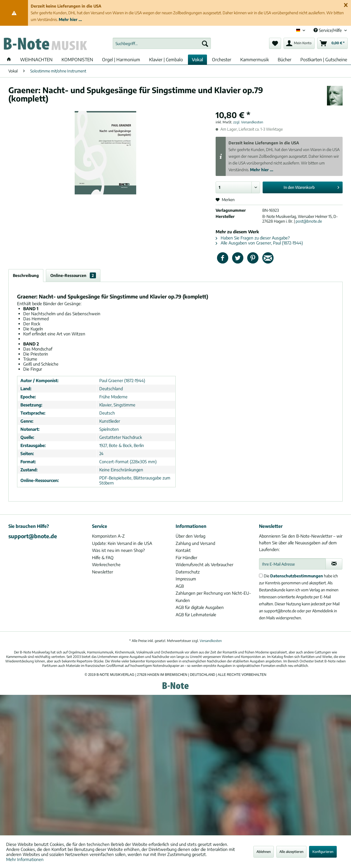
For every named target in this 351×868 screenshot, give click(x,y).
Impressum (186, 579)
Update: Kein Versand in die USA (122, 543)
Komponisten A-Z (108, 536)
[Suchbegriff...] (162, 43)
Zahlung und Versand (195, 543)
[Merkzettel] (275, 43)
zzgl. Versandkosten (248, 122)
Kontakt (183, 550)
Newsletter (103, 572)
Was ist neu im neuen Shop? (118, 550)
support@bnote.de (33, 536)
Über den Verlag (190, 536)
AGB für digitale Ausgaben (200, 607)
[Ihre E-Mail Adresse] (292, 564)
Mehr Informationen (25, 859)
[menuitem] (162, 43)
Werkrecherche (106, 564)
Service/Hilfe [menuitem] (328, 30)
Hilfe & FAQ (103, 558)
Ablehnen (264, 852)
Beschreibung (26, 275)
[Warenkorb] (332, 43)
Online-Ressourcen (73, 275)
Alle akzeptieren (291, 852)
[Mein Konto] (299, 43)
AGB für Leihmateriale (196, 615)
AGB (180, 586)
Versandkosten (211, 641)
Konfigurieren (323, 852)
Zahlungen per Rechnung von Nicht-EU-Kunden (213, 597)
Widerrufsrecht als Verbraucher (204, 564)
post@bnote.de (309, 221)
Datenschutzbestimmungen (297, 576)
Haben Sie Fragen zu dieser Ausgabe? (253, 238)
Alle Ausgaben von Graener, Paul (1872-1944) (259, 243)
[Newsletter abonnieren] (334, 564)
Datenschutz (188, 572)
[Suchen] (205, 43)
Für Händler (186, 558)
